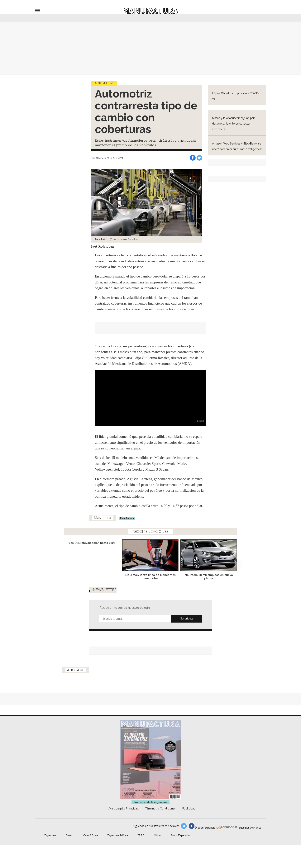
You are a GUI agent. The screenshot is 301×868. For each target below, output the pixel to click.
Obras (157, 841)
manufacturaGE (184, 832)
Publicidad (189, 814)
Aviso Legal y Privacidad (124, 814)
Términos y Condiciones (160, 814)
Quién (69, 841)
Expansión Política (118, 841)
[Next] (238, 568)
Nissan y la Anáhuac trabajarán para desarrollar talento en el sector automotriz (234, 124)
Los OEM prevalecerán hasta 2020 (92, 543)
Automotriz (104, 83)
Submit (187, 624)
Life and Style (90, 841)
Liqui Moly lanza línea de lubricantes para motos (150, 576)
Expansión (50, 841)
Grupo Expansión (180, 841)
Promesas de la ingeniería (150, 808)
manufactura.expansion (192, 832)
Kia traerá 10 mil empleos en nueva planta (209, 576)
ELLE (141, 841)
